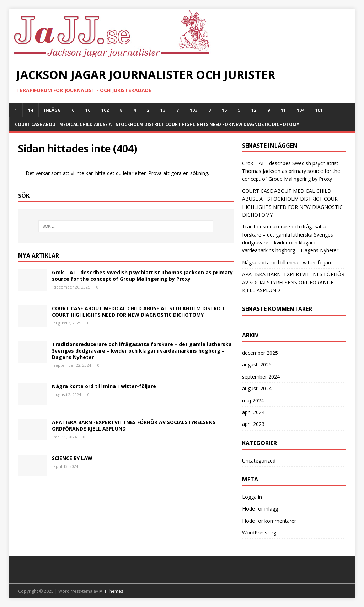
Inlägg (52, 110)
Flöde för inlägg (260, 509)
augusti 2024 (257, 388)
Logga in (252, 497)
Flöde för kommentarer (269, 521)
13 (163, 110)
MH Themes (111, 591)
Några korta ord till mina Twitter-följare (104, 386)
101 (319, 110)
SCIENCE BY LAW (72, 458)
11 (283, 110)
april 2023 (253, 424)
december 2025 (260, 353)
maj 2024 (253, 400)
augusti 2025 (257, 365)
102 (105, 110)
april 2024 (253, 412)
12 (254, 110)
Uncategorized (259, 461)
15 (224, 110)
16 (88, 110)
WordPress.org (259, 532)
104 (301, 110)
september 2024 (261, 377)
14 (31, 110)
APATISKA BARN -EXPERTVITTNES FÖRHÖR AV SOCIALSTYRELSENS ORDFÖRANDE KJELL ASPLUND (134, 425)
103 (194, 110)
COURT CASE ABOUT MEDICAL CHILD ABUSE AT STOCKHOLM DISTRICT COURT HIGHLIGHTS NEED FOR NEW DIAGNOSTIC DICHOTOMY (157, 124)
